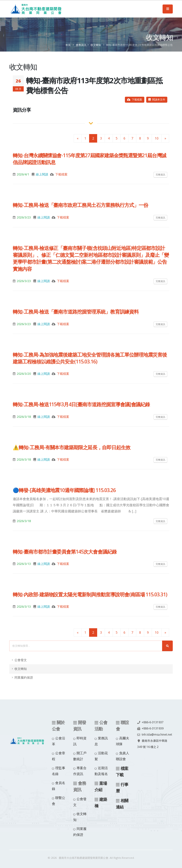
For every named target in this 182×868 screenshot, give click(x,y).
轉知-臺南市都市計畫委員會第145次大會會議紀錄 (65, 552)
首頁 (68, 45)
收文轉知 (96, 45)
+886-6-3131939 (153, 728)
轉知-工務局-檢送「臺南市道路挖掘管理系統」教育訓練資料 (76, 312)
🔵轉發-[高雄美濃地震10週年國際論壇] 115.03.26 (64, 490)
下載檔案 (135, 99)
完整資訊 (160, 174)
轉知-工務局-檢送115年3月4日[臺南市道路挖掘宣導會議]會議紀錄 (81, 404)
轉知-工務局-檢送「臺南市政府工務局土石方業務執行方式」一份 (80, 205)
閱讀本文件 (157, 99)
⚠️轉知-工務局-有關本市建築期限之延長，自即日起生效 (72, 447)
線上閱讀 (42, 174)
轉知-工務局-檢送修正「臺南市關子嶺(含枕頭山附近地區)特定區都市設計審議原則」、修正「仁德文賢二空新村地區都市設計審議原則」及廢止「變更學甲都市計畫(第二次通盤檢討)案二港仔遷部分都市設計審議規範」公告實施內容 (91, 258)
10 (157, 138)
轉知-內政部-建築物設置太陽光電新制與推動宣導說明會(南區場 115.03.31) (90, 594)
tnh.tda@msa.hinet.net (153, 741)
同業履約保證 (24, 678)
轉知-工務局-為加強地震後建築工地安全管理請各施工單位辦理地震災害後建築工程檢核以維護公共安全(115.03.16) (90, 358)
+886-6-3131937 (153, 722)
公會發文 (21, 660)
